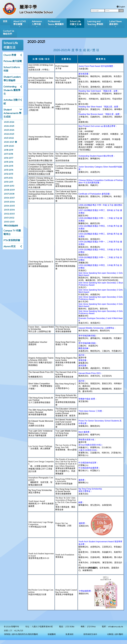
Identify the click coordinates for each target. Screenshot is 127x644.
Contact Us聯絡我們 (9, 32)
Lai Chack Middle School (36, 12)
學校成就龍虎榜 (11, 226)
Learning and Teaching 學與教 (95, 24)
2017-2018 (8, 154)
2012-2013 (9, 174)
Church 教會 (10, 55)
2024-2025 (9, 126)
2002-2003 (9, 214)
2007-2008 (9, 194)
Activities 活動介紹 (12, 102)
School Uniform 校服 (12, 69)
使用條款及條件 (90, 634)
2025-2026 (9, 122)
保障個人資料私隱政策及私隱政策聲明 (21, 634)
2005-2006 (9, 202)
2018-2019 (9, 150)
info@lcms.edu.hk (116, 627)
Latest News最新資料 (115, 24)
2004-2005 (9, 206)
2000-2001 (9, 222)
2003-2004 (9, 210)
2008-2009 (9, 190)
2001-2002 (9, 218)
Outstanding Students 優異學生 (12, 90)
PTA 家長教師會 (12, 240)
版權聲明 (52, 634)
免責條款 (69, 634)
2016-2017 (9, 158)
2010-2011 (8, 182)
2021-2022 (9, 138)
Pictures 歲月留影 (13, 61)
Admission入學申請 (37, 24)
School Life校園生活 (75, 24)
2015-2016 (9, 162)
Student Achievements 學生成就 (12, 113)
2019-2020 (9, 146)
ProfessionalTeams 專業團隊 (56, 24)
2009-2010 (9, 186)
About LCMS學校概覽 (20, 24)
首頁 (5, 21)
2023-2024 (9, 130)
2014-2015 (9, 166)
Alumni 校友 (10, 246)
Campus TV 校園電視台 (12, 232)
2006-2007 (9, 198)
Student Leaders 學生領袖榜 (12, 79)
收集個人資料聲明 (115, 634)
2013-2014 (9, 170)
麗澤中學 (28, 7)
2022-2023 (9, 134)
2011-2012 (8, 178)
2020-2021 (9, 142)
